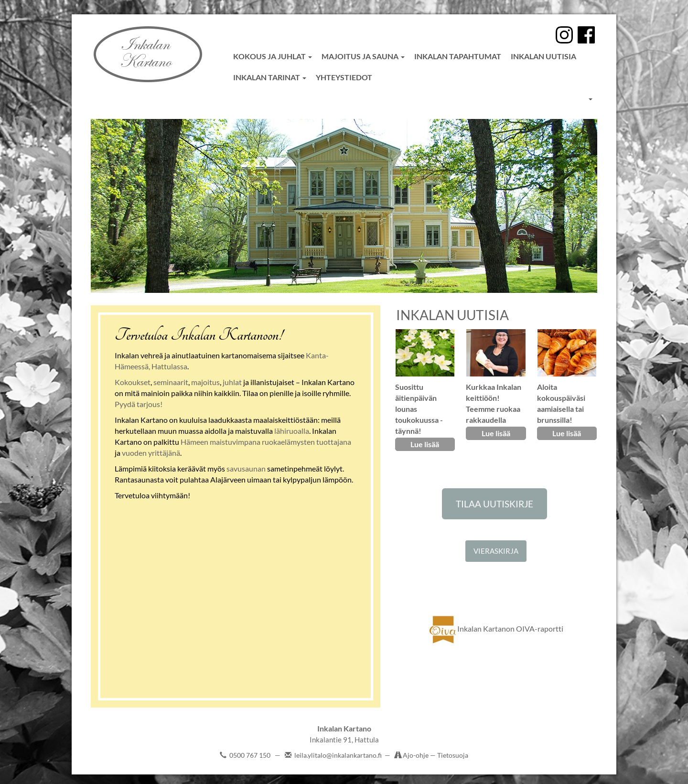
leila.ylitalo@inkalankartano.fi (338, 755)
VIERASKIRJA (496, 551)
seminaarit (171, 382)
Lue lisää (425, 444)
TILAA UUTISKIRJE (494, 504)
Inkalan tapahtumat (458, 56)
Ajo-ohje (416, 755)
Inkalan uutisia (543, 56)
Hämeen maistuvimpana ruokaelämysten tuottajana (266, 442)
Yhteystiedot (344, 77)
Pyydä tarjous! (139, 404)
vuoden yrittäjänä (151, 453)
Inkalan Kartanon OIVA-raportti (496, 628)
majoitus (205, 382)
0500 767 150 (250, 755)
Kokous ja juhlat (273, 56)
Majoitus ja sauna (363, 56)
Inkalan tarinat (270, 77)
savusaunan (246, 468)
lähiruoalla (292, 431)
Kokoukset (133, 382)
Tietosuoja (453, 755)
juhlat (232, 382)
